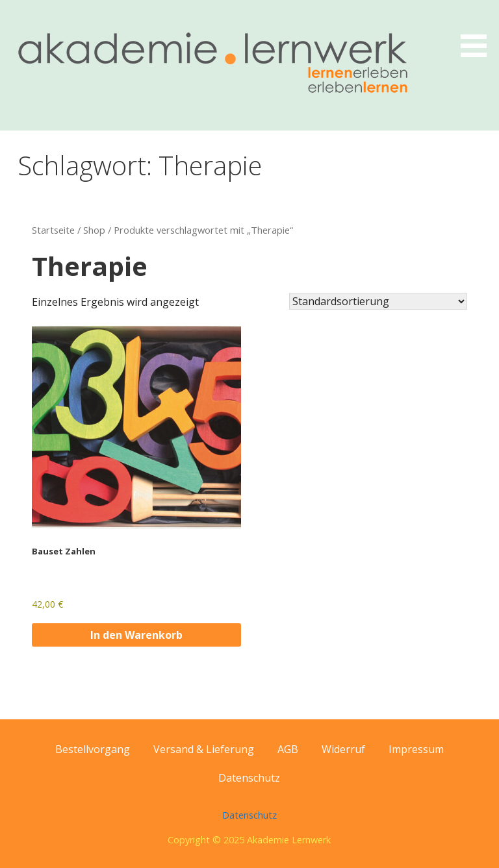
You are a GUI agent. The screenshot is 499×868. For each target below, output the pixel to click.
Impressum (416, 749)
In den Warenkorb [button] (136, 635)
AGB (288, 749)
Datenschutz (249, 778)
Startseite (53, 230)
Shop (94, 230)
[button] (478, 31)
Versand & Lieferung (204, 749)
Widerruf (343, 749)
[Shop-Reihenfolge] (378, 301)
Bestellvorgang (93, 749)
